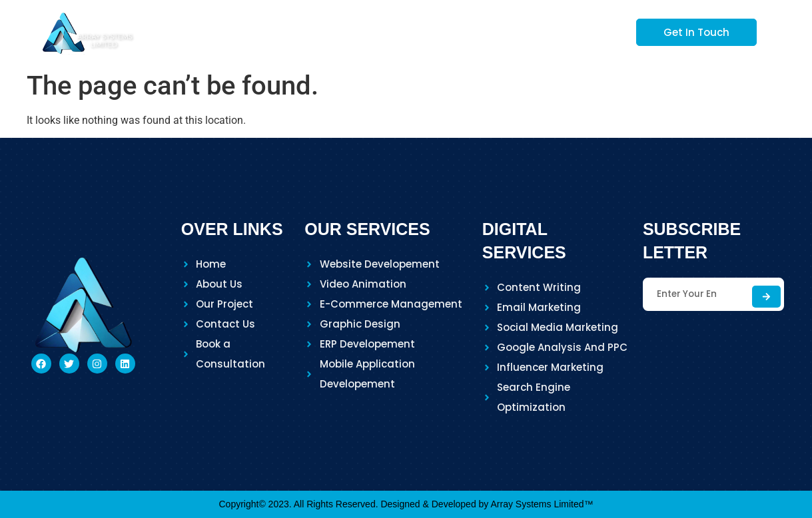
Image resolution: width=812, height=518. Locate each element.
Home (284, 32)
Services (432, 32)
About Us (354, 32)
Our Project (514, 32)
